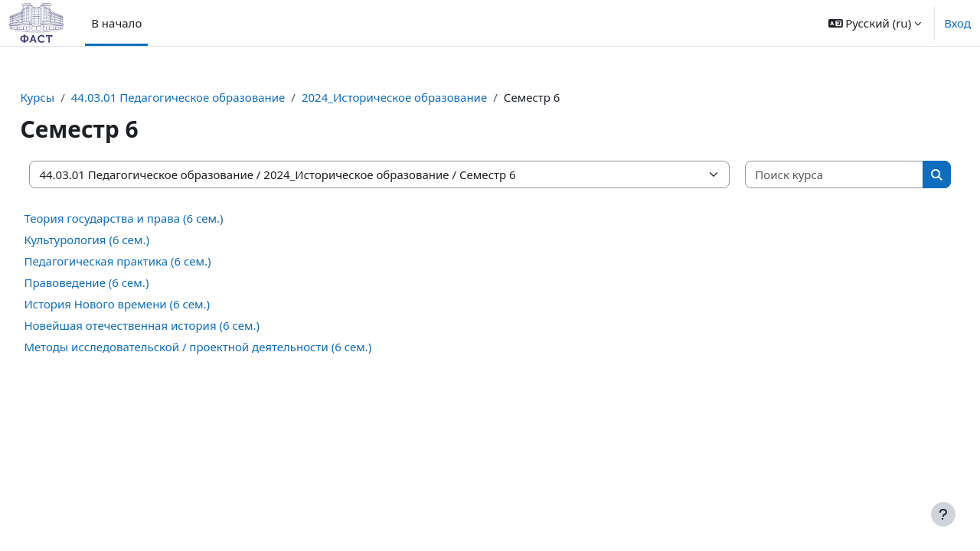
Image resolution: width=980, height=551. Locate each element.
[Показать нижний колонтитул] (943, 514)
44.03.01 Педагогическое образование (212, 97)
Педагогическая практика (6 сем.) (152, 261)
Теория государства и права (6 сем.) (158, 218)
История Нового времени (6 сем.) (151, 304)
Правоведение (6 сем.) (121, 282)
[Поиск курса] (808, 175)
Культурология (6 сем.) (121, 240)
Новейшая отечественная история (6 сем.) (176, 325)
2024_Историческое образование (429, 97)
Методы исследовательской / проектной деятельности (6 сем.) (232, 347)
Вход (957, 23)
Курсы (72, 97)
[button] (875, 23)
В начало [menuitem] (116, 23)
